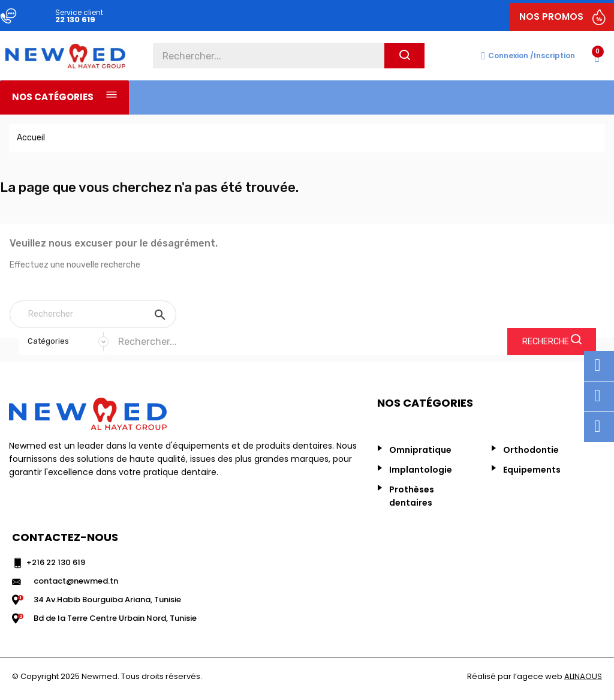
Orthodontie (531, 450)
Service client (79, 12)
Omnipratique (420, 450)
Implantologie (421, 470)
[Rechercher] (93, 314)
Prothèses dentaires (412, 496)
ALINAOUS (583, 676)
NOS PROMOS (551, 16)
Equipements (532, 470)
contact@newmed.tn (76, 581)
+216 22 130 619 (56, 562)
